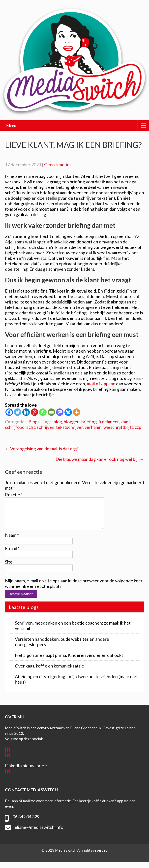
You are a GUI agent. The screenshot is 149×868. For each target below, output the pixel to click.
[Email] (51, 412)
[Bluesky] (68, 412)
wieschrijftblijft (118, 427)
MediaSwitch (66, 856)
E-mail (12, 554)
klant (125, 422)
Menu (11, 125)
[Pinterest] (34, 412)
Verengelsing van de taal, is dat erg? (42, 449)
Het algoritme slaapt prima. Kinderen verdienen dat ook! (69, 661)
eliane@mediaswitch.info (39, 833)
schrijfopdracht (20, 427)
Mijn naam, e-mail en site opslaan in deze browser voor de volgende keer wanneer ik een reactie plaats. (74, 589)
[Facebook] (9, 412)
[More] (77, 412)
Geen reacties (58, 165)
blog (58, 422)
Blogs (34, 422)
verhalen (93, 427)
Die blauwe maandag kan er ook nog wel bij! (100, 459)
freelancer (109, 422)
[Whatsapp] (43, 412)
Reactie (14, 495)
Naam (12, 541)
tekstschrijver (69, 427)
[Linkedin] (26, 412)
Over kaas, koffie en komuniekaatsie (49, 672)
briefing (89, 422)
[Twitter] (18, 412)
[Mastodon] (60, 412)
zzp (138, 427)
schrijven (45, 427)
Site (9, 568)
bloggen (72, 422)
